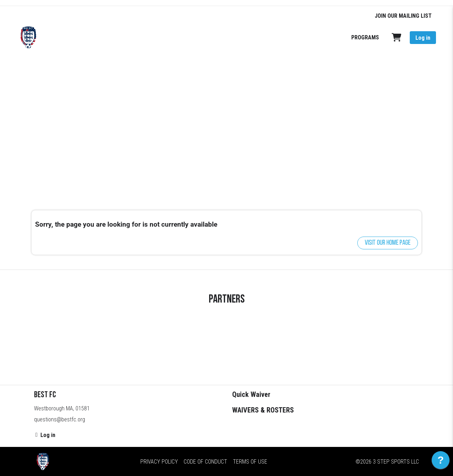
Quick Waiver (251, 394)
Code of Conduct (205, 462)
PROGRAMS (365, 37)
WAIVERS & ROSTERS (263, 410)
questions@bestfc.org (60, 419)
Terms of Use (250, 462)
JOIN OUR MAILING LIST (403, 16)
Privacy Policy (159, 462)
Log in (423, 38)
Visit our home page (388, 243)
